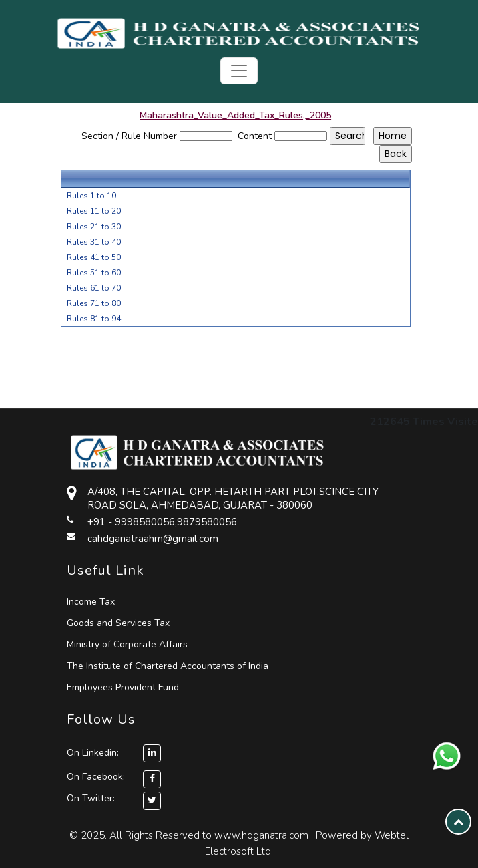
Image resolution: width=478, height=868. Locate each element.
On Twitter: (91, 798)
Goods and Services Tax (118, 623)
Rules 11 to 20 (94, 211)
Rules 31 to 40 (94, 242)
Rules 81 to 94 (94, 319)
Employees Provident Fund (123, 687)
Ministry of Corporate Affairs (127, 644)
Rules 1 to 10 (91, 196)
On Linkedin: (114, 753)
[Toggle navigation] (239, 71)
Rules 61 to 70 (94, 288)
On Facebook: (96, 777)
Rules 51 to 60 (94, 273)
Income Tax (91, 602)
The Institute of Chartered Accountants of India (168, 666)
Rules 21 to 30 (94, 227)
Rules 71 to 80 (94, 303)
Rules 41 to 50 (94, 257)
